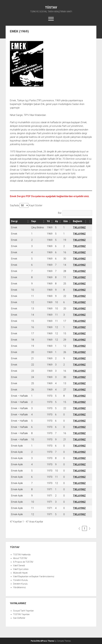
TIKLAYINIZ (79, 227)
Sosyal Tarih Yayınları (23, 611)
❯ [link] (90, 528)
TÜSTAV (51, 7)
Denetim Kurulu (20, 584)
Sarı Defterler (19, 618)
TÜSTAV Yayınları (21, 614)
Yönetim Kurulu (20, 580)
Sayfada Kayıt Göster (26, 205)
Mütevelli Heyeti (20, 573)
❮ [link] (79, 528)
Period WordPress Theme (42, 641)
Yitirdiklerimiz (19, 587)
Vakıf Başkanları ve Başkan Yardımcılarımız (34, 576)
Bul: (60, 213)
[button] (28, 221)
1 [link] (84, 528)
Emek (14, 227)
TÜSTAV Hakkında (22, 555)
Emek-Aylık (17, 446)
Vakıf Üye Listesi (21, 569)
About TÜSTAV (20, 558)
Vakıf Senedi (19, 566)
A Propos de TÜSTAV (23, 562)
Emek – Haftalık (19, 396)
